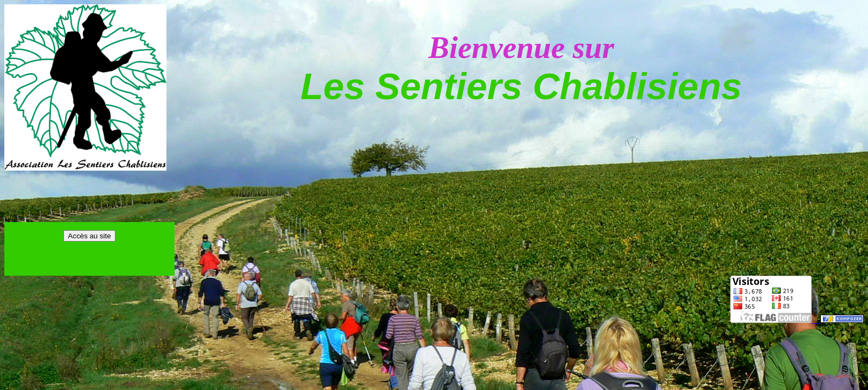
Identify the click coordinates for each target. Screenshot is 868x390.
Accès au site (89, 236)
